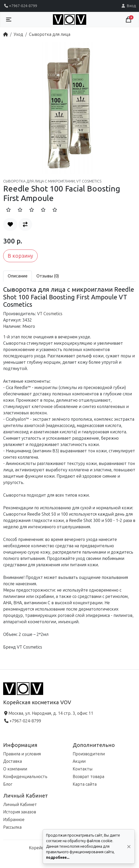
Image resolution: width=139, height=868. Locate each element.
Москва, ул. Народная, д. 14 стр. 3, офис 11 (48, 713)
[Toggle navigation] (9, 20)
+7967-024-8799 (20, 6)
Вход (128, 6)
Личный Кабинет (20, 805)
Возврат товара (88, 777)
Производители (89, 754)
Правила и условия (22, 754)
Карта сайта (85, 784)
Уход (18, 34)
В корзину (20, 256)
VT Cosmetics (50, 314)
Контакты (83, 769)
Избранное (14, 820)
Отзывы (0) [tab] (48, 276)
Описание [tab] (18, 276)
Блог (8, 784)
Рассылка (12, 827)
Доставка (13, 761)
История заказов (20, 812)
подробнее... (58, 858)
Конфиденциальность (25, 777)
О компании (15, 769)
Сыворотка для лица (50, 34)
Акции (79, 761)
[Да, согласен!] (129, 847)
